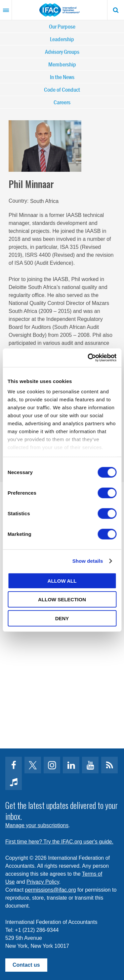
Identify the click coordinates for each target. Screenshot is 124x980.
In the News (62, 77)
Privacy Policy (43, 882)
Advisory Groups (62, 52)
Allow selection (62, 599)
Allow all (62, 581)
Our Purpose (62, 26)
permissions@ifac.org (51, 890)
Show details (88, 561)
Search (116, 10)
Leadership (62, 39)
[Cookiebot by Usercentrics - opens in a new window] (88, 358)
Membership (62, 64)
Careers (62, 102)
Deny (62, 618)
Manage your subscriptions (37, 825)
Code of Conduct (62, 90)
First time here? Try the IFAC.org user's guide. (59, 842)
